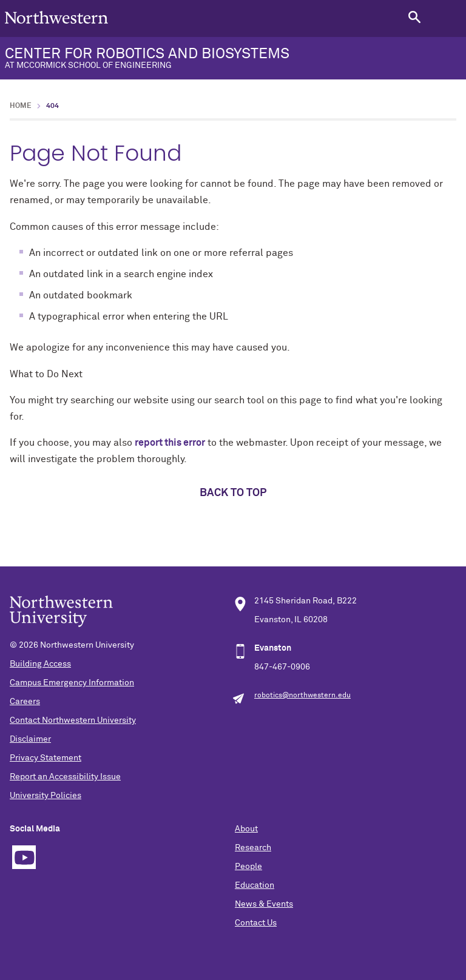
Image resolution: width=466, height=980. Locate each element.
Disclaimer (30, 739)
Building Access (40, 664)
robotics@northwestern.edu (302, 696)
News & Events (264, 904)
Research (253, 848)
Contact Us (256, 923)
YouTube (24, 857)
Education (255, 885)
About (246, 829)
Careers (25, 702)
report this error (170, 443)
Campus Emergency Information (72, 683)
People (248, 867)
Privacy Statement (46, 758)
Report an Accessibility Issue (65, 777)
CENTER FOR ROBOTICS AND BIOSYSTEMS (233, 58)
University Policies (46, 796)
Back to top (233, 493)
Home (21, 106)
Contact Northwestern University (73, 720)
